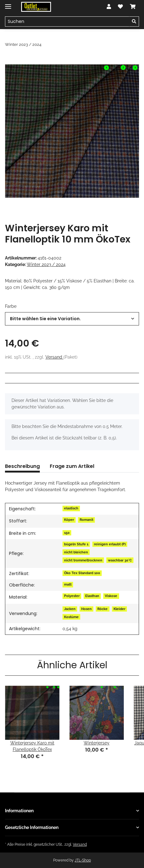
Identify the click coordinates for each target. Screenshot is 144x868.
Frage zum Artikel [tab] (72, 466)
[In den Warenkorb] (10, 61)
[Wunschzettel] (120, 7)
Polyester (72, 596)
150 (67, 533)
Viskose (111, 596)
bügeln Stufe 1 (76, 544)
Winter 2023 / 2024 (46, 264)
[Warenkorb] (133, 7)
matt (68, 584)
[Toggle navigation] (8, 4)
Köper (69, 520)
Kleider (119, 609)
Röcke (102, 609)
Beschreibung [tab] (22, 466)
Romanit (86, 520)
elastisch (71, 508)
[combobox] (72, 319)
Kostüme (71, 617)
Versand (54, 357)
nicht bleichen (76, 552)
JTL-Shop (83, 860)
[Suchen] (67, 22)
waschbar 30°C (120, 560)
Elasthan (92, 596)
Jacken (70, 609)
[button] (109, 7)
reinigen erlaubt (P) (110, 544)
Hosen (86, 609)
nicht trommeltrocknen (83, 560)
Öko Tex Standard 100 (82, 573)
